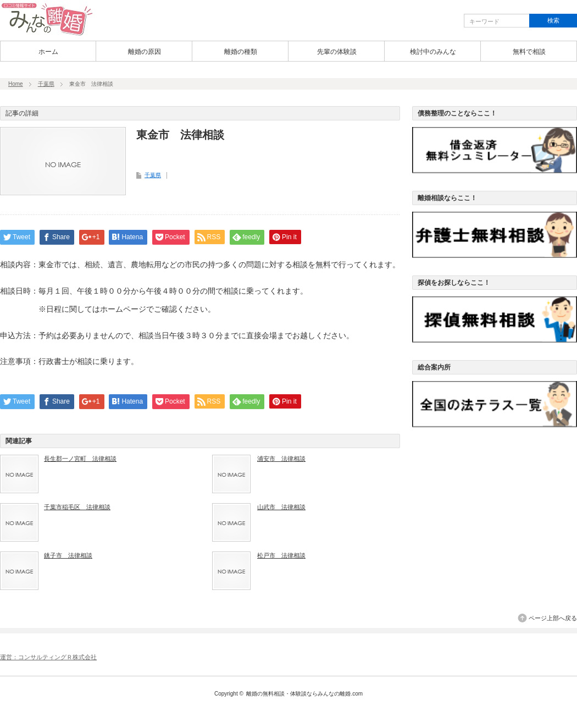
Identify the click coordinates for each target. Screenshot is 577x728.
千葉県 (46, 84)
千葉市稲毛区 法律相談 (77, 507)
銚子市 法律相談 (68, 555)
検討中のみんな (433, 52)
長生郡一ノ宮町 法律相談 (80, 459)
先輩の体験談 (337, 52)
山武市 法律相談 (281, 507)
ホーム (48, 52)
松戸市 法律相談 (281, 555)
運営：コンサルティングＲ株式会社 (48, 657)
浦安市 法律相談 (281, 459)
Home (16, 84)
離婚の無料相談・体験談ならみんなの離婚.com (304, 694)
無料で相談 (529, 52)
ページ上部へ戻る (553, 618)
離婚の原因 (145, 52)
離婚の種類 (241, 52)
